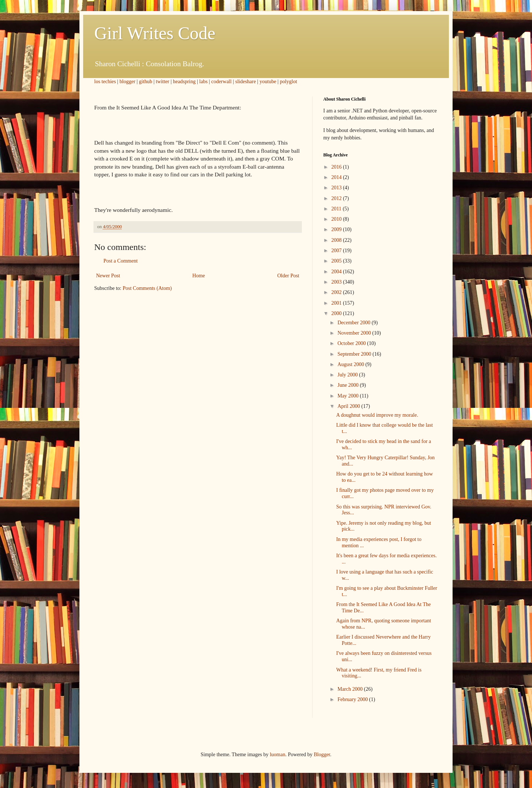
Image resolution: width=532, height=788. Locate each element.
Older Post (289, 276)
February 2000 (353, 699)
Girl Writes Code (155, 33)
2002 (337, 292)
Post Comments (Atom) (147, 288)
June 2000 (349, 385)
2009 (337, 229)
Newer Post (108, 276)
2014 (337, 177)
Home (199, 276)
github (146, 82)
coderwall (221, 82)
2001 (337, 303)
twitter (163, 82)
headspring (184, 82)
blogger (128, 82)
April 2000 (349, 406)
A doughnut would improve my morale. (377, 415)
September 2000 (355, 354)
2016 (337, 167)
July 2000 (348, 375)
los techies (105, 82)
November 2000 (355, 333)
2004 (337, 272)
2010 (337, 219)
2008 (337, 240)
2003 (337, 282)
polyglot (288, 82)
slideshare (246, 82)
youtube (268, 82)
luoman (277, 755)
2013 (337, 188)
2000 (337, 313)
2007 (337, 251)
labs (203, 82)
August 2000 (351, 364)
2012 (337, 198)
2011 (337, 209)
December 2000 (354, 323)
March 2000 (351, 689)
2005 (337, 261)
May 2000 (349, 396)
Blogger (322, 755)
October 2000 (352, 343)
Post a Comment (121, 261)
